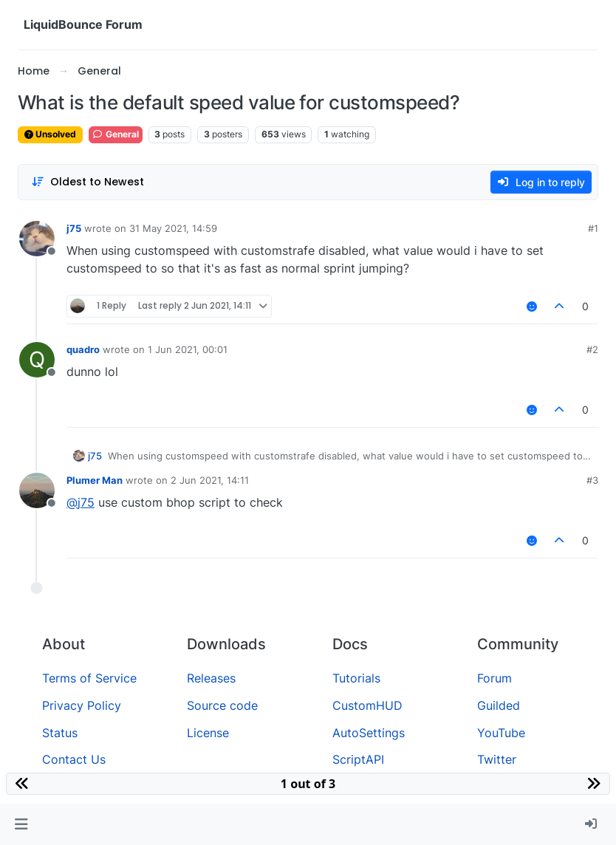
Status (60, 733)
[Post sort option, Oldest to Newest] (88, 182)
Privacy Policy (82, 705)
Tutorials (356, 678)
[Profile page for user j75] (37, 239)
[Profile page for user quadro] (37, 360)
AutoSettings (369, 733)
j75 (74, 228)
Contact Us (74, 759)
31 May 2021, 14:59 (173, 228)
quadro (83, 349)
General (116, 134)
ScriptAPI (358, 759)
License (208, 733)
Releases (211, 678)
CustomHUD (367, 705)
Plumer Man (95, 480)
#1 (593, 228)
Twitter (497, 759)
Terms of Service (89, 678)
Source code (222, 705)
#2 (592, 349)
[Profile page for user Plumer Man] (37, 490)
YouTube (501, 733)
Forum (494, 678)
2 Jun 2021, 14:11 (210, 480)
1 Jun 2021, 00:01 (188, 349)
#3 (592, 480)
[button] (21, 824)
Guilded (499, 705)
